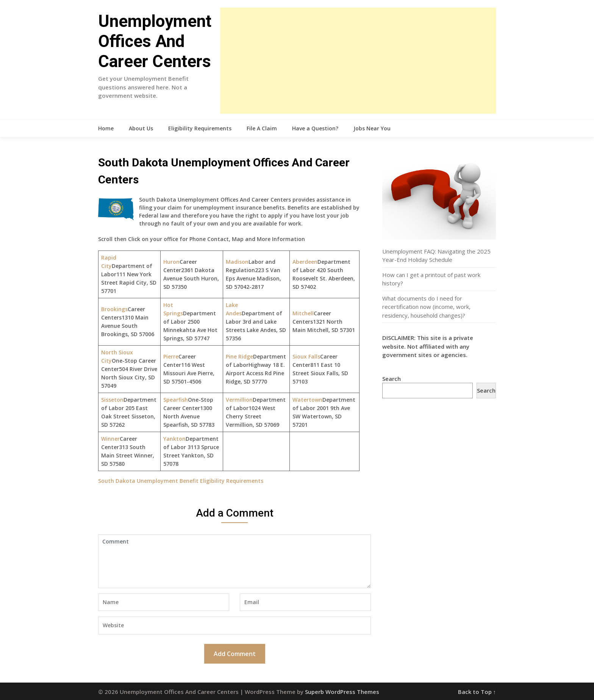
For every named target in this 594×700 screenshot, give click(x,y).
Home (106, 128)
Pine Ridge (239, 356)
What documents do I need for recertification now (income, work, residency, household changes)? (426, 307)
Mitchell (303, 313)
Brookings (114, 309)
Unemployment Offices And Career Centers (155, 41)
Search (392, 379)
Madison (237, 262)
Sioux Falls (306, 356)
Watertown (307, 400)
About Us (141, 128)
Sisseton (112, 400)
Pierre (171, 356)
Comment (234, 561)
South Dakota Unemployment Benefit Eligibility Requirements (181, 481)
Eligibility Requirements (200, 128)
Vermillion (239, 400)
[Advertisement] (358, 61)
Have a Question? (315, 128)
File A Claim (262, 128)
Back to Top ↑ (477, 692)
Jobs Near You (372, 128)
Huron (171, 262)
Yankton (174, 439)
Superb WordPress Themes (342, 692)
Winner (110, 439)
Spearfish (176, 400)
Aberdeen (305, 262)
